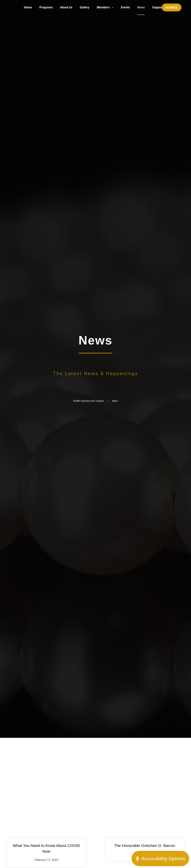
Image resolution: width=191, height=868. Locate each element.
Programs (46, 7)
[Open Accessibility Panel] (160, 858)
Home (28, 7)
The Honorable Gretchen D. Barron (145, 846)
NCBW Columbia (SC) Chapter (89, 401)
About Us (66, 7)
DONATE (172, 7)
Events (125, 7)
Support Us (160, 7)
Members (106, 7)
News (141, 7)
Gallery (85, 7)
